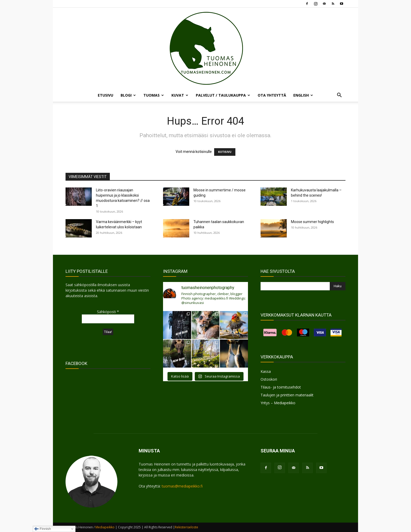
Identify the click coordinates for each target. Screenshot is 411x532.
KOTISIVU (225, 152)
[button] (339, 96)
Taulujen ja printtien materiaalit (287, 395)
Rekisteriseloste (186, 527)
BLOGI (128, 95)
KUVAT (180, 95)
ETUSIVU (106, 95)
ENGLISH (303, 95)
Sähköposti (108, 312)
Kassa (266, 371)
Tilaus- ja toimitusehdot (281, 387)
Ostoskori (269, 379)
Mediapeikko (105, 527)
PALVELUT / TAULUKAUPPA (223, 95)
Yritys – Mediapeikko (278, 403)
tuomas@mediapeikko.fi (182, 486)
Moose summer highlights (312, 222)
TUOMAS (154, 95)
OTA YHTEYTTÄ (272, 95)
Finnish (43, 529)
